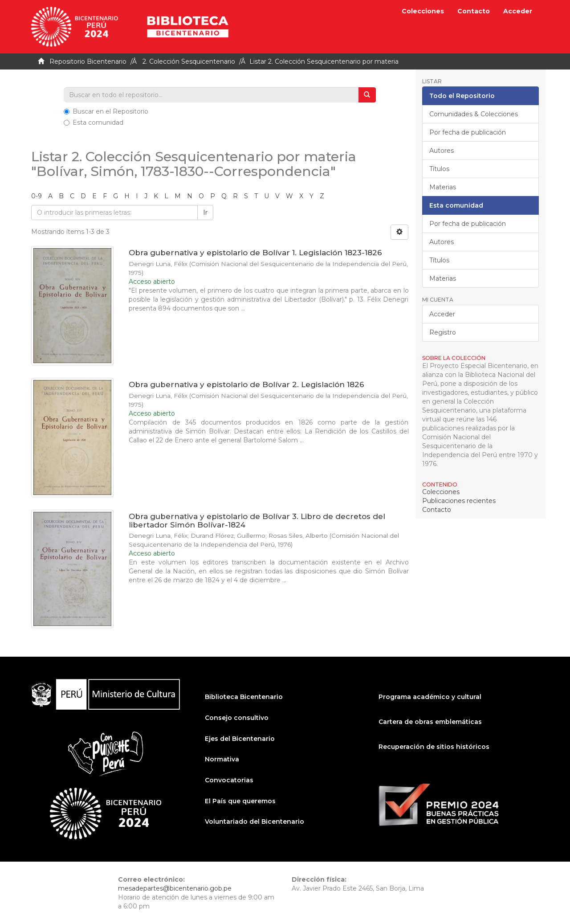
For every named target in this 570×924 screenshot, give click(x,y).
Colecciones (423, 11)
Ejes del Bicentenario (240, 739)
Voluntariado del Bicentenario (254, 822)
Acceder (442, 314)
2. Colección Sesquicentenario (189, 61)
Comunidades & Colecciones (474, 114)
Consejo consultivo (237, 718)
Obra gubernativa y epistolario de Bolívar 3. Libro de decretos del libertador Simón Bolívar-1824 (257, 521)
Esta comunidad (94, 123)
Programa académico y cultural (430, 697)
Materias (443, 187)
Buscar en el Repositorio (106, 111)
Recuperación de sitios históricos (434, 747)
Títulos (439, 169)
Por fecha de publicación (468, 132)
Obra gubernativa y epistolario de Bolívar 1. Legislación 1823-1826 (255, 253)
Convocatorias (229, 780)
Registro (443, 332)
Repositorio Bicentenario (88, 61)
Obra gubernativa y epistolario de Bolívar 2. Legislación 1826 (246, 384)
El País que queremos (240, 801)
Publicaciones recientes (459, 501)
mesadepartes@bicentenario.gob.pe (175, 888)
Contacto (474, 11)
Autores (442, 151)
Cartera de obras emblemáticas (430, 722)
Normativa (222, 759)
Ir (205, 213)
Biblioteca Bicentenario (244, 697)
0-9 (37, 196)
